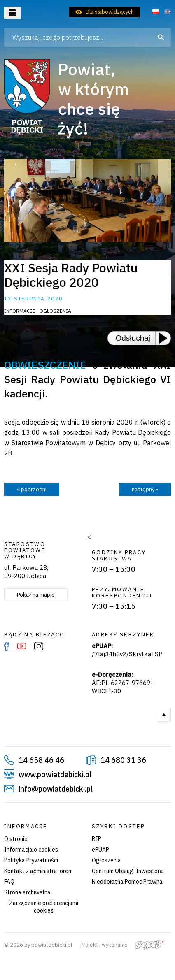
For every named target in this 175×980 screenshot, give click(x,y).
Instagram (39, 646)
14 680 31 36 (123, 760)
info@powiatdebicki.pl (56, 789)
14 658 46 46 (41, 760)
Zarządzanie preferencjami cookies (44, 907)
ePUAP (100, 850)
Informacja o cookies (31, 850)
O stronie (16, 839)
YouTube (22, 646)
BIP (97, 839)
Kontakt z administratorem (38, 871)
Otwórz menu (12, 13)
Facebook (7, 646)
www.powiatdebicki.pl (55, 774)
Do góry (164, 715)
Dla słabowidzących (110, 12)
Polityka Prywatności (31, 860)
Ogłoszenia (106, 860)
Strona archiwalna (27, 892)
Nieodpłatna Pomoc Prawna (127, 882)
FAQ (9, 882)
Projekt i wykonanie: (122, 945)
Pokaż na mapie (36, 595)
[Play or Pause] (166, 338)
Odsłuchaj (133, 338)
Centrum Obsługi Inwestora (127, 871)
